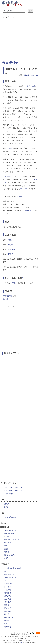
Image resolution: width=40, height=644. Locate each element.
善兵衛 (7, 552)
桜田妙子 (10, 245)
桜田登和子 (10, 63)
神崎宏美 (8, 614)
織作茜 (7, 571)
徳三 (23, 117)
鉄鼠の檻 (8, 611)
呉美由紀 (8, 602)
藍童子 (7, 605)
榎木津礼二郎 (9, 574)
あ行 (6, 487)
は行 (11, 491)
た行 (21, 487)
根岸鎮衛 (8, 543)
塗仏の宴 (8, 596)
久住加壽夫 (31, 86)
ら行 (6, 494)
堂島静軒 (8, 590)
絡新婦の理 (9, 617)
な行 (6, 491)
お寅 (6, 558)
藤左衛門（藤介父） (12, 540)
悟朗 (20, 196)
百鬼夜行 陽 (7, 296)
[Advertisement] (20, 38)
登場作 (7, 504)
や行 (21, 491)
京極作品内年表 (10, 517)
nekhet (21, 642)
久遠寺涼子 (9, 599)
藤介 (6, 546)
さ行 (16, 487)
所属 (6, 507)
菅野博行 (8, 627)
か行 (11, 487)
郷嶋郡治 (23, 189)
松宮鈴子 (8, 608)
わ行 (11, 494)
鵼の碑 (6, 299)
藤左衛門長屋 (9, 533)
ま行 (16, 491)
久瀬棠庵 (8, 536)
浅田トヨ (12, 249)
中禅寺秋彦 (9, 584)
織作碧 (7, 621)
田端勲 (9, 240)
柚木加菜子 (9, 593)
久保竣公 (8, 587)
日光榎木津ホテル (31, 75)
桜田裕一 (10, 148)
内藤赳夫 (8, 624)
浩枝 (13, 283)
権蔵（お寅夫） (10, 555)
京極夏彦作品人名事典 (13, 568)
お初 (6, 549)
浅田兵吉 (28, 211)
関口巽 (7, 581)
